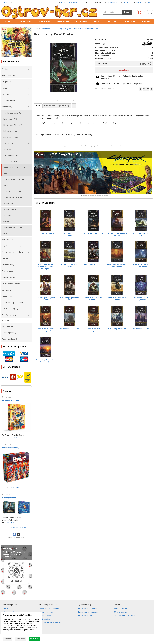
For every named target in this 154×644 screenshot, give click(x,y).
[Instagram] (16, 570)
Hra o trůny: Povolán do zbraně (117, 299)
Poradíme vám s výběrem (49, 609)
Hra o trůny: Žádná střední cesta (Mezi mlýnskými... (46, 267)
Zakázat (8, 639)
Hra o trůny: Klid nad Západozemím (141, 265)
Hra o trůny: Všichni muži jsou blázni (117, 234)
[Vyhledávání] (113, 12)
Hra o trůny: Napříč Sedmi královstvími (117, 265)
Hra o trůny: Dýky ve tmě (93, 233)
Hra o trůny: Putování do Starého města (46, 361)
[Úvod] (50, 12)
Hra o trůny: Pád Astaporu (93, 330)
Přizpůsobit (21, 639)
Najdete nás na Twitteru (86, 616)
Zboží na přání (45, 619)
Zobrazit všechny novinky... (16, 527)
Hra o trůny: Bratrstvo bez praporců (46, 330)
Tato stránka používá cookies (18, 615)
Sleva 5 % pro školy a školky (50, 622)
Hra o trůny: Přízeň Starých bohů (141, 299)
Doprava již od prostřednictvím (122, 77)
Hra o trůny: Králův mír (117, 329)
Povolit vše (34, 639)
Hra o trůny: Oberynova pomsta (46, 299)
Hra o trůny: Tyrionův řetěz (141, 234)
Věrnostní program (46, 612)
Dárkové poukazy (120, 612)
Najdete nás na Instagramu (88, 612)
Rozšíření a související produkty (57, 106)
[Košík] (145, 12)
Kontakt (5, 609)
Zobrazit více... (14, 437)
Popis (38, 106)
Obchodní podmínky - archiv (125, 616)
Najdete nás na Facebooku (88, 609)
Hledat (127, 12)
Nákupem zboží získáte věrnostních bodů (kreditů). (122, 84)
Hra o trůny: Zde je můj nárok (70, 265)
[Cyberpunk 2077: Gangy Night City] (93, 174)
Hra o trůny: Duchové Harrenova (141, 330)
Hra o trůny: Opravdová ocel (70, 299)
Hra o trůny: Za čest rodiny (70, 234)
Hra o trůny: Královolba (93, 264)
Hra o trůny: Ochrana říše (46, 233)
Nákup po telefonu (46, 616)
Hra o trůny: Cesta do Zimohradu (93, 299)
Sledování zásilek (121, 609)
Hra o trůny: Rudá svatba (69, 329)
